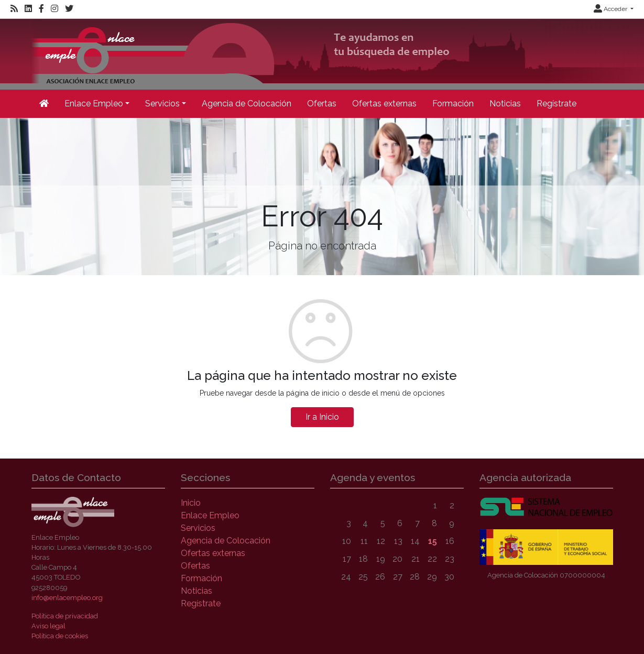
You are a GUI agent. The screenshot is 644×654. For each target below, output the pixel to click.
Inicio (191, 503)
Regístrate (556, 103)
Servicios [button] (162, 103)
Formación (453, 103)
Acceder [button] (611, 9)
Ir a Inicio (322, 417)
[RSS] (14, 9)
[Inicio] (44, 104)
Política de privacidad (65, 616)
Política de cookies (60, 636)
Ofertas (322, 103)
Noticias (505, 103)
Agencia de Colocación (247, 103)
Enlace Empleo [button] (94, 103)
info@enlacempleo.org (67, 598)
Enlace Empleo (210, 515)
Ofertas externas (384, 103)
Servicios (198, 528)
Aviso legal (48, 626)
